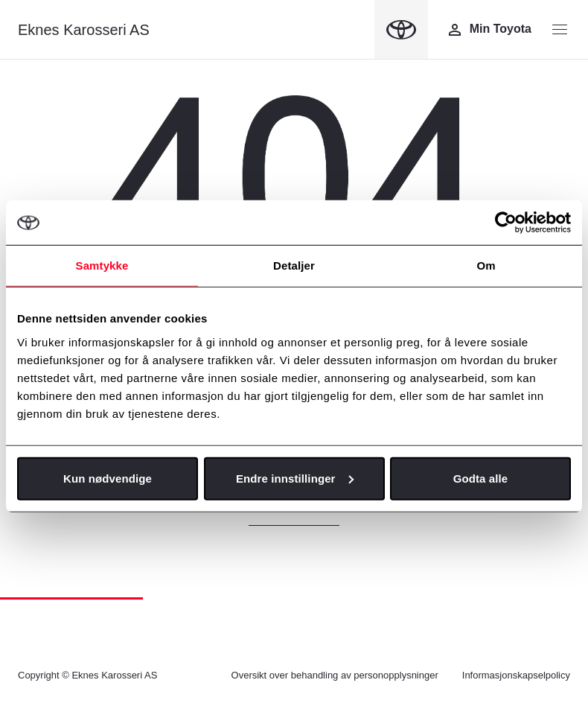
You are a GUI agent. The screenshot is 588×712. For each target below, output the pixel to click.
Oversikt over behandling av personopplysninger (335, 675)
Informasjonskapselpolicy (516, 675)
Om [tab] (486, 266)
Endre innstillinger (295, 478)
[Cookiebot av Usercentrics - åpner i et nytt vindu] (506, 223)
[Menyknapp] (560, 30)
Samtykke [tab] (102, 266)
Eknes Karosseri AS (84, 30)
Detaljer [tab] (294, 266)
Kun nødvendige (108, 478)
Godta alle (481, 478)
